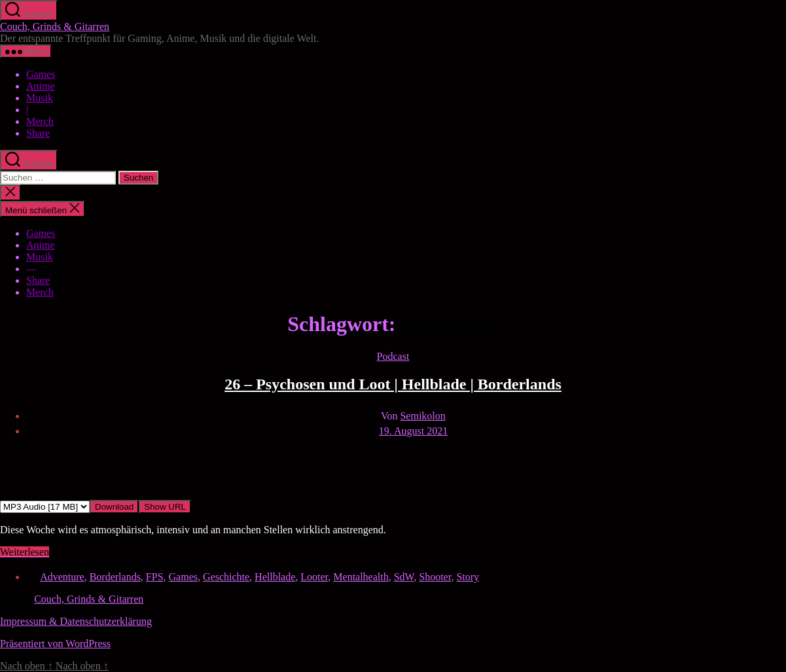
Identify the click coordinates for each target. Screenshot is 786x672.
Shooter (435, 577)
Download (114, 507)
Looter (314, 577)
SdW (404, 577)
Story (468, 577)
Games (41, 74)
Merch (40, 121)
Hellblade (275, 577)
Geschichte (226, 577)
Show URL (165, 507)
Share (38, 133)
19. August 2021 (413, 431)
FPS (155, 577)
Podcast (393, 356)
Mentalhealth (361, 577)
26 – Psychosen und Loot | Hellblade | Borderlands (393, 384)
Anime (41, 86)
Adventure (62, 577)
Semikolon (422, 416)
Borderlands (115, 577)
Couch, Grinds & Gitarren (55, 27)
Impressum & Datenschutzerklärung (76, 621)
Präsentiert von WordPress (55, 644)
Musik (40, 98)
